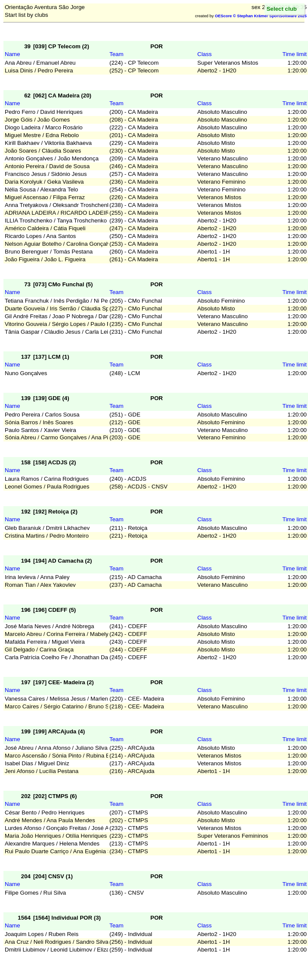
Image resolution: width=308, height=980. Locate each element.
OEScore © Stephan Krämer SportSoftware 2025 (261, 16)
